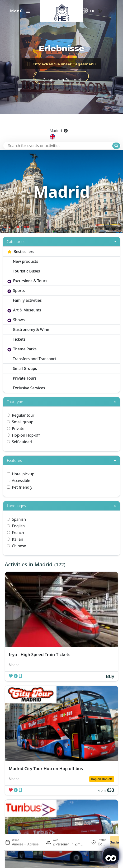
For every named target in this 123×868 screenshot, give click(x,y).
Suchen (116, 842)
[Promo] (102, 844)
